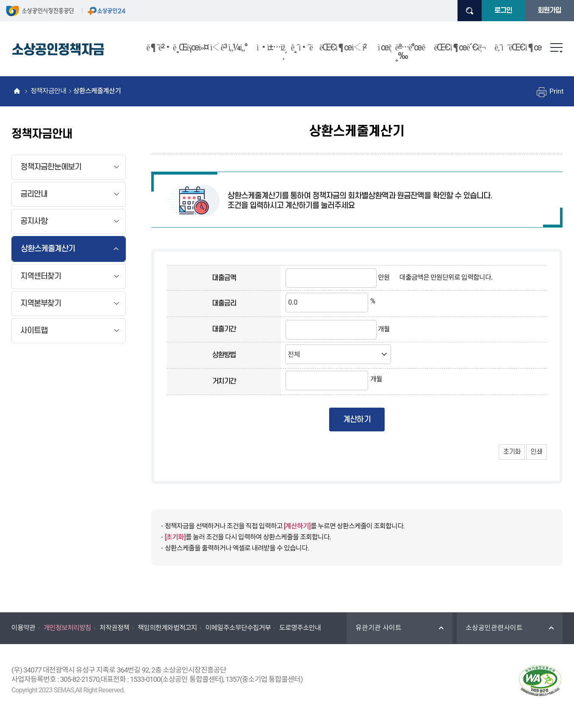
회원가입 (549, 11)
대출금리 (224, 303)
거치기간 (224, 381)
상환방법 (224, 355)
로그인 (503, 11)
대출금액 (224, 278)
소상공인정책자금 (58, 50)
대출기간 (224, 329)
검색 (470, 11)
